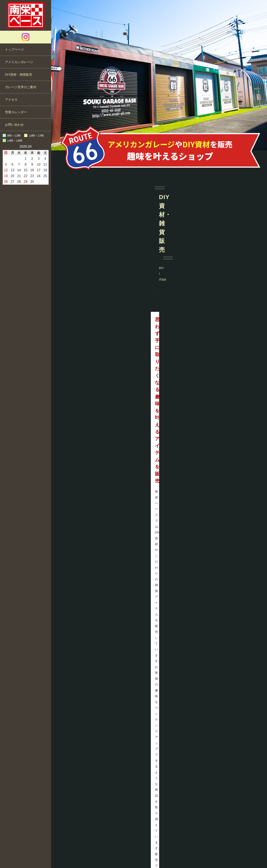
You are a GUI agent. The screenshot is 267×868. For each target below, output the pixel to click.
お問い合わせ (14, 125)
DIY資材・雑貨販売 (19, 74)
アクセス (11, 100)
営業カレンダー (16, 112)
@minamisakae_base (159, 561)
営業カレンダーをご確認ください (229, 809)
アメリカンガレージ (19, 62)
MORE (209, 301)
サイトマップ (177, 852)
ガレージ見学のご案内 (21, 87)
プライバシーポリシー (147, 852)
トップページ (14, 49)
